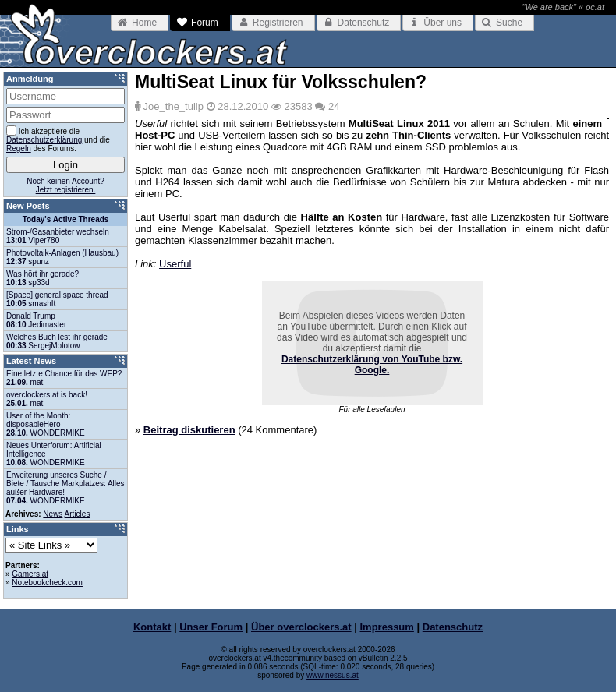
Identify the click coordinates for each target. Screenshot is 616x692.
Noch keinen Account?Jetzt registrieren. (65, 185)
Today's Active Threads (66, 219)
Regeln (19, 148)
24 (334, 106)
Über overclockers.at (301, 627)
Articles (78, 514)
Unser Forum (211, 627)
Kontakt (152, 627)
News (53, 514)
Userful (175, 264)
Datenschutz (453, 627)
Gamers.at (30, 574)
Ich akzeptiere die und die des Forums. (58, 139)
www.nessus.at (333, 675)
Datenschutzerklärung (44, 140)
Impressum (387, 627)
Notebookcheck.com (47, 583)
